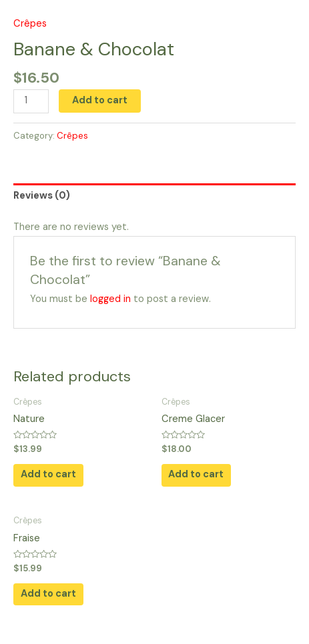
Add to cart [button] (48, 474)
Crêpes (30, 24)
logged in (110, 299)
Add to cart (100, 100)
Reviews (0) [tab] (42, 196)
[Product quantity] (31, 101)
